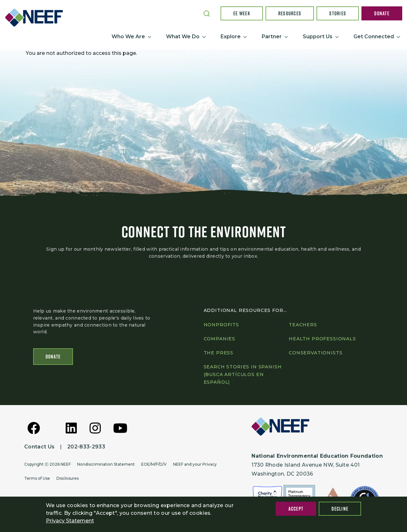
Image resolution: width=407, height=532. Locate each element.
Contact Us (39, 447)
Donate (382, 13)
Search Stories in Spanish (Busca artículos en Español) (243, 374)
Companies (220, 339)
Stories (338, 13)
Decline (340, 509)
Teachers (303, 325)
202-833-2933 (86, 447)
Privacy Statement (70, 521)
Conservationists (316, 353)
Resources (290, 13)
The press (219, 353)
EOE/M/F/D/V (154, 464)
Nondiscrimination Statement (106, 464)
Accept (296, 509)
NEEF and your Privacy (195, 464)
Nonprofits (221, 325)
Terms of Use (37, 478)
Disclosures (68, 478)
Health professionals (322, 339)
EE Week (242, 13)
